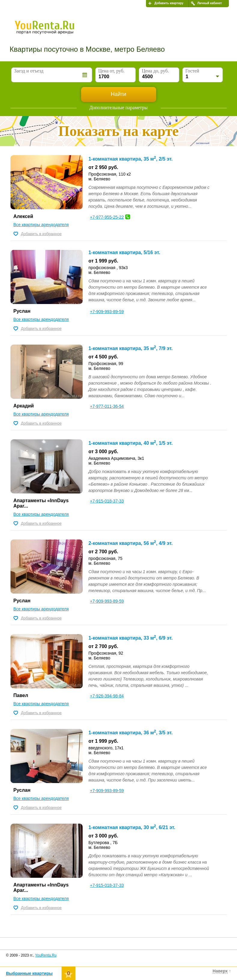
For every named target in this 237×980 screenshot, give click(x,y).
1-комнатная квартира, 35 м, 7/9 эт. (131, 348)
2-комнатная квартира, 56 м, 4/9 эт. (131, 543)
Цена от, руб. (111, 71)
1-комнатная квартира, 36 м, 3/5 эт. (131, 733)
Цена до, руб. (155, 71)
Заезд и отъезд (29, 71)
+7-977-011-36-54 (107, 406)
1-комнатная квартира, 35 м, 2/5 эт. (131, 159)
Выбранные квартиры (29, 973)
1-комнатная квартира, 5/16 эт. (125, 252)
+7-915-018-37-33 (107, 501)
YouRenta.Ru (46, 955)
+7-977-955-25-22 (107, 217)
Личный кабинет (210, 3)
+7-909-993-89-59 (107, 312)
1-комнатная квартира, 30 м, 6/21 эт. (132, 827)
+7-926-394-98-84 (107, 696)
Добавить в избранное (41, 234)
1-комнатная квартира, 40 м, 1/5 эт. (131, 443)
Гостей (192, 71)
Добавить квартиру (169, 3)
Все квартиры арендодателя (41, 225)
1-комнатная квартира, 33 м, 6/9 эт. (131, 638)
